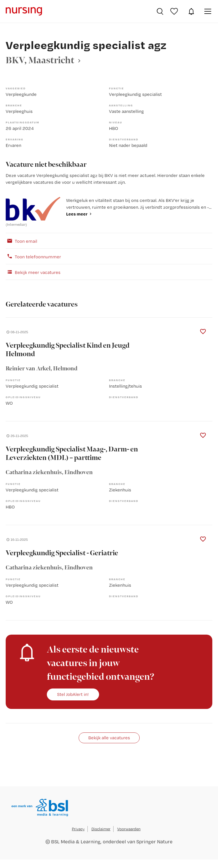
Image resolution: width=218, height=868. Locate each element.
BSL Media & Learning (76, 841)
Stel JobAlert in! (73, 694)
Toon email (21, 241)
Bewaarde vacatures (175, 11)
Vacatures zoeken (160, 11)
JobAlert (191, 11)
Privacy (78, 829)
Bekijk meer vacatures (33, 272)
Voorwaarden (129, 829)
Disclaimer (101, 829)
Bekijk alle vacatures (109, 738)
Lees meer (77, 214)
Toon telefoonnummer (33, 256)
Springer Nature (154, 841)
